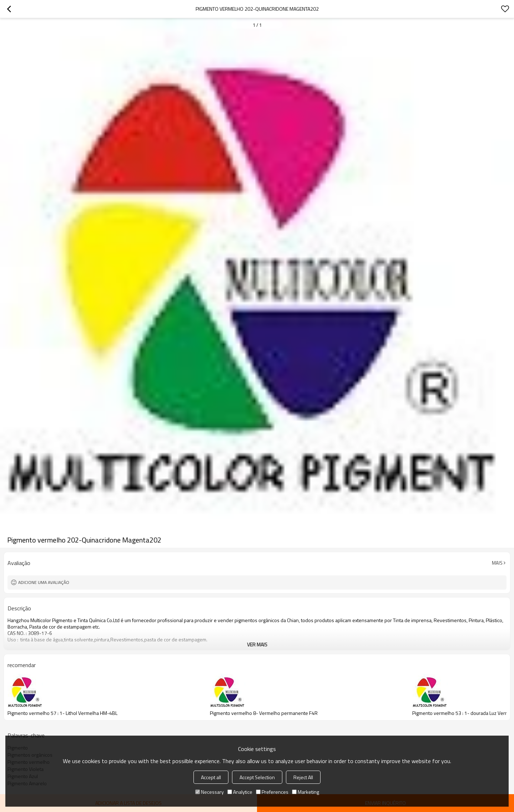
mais (497, 563)
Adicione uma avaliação (44, 582)
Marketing (306, 792)
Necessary (210, 792)
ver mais (257, 644)
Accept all (211, 777)
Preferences (272, 792)
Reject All (303, 777)
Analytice (240, 792)
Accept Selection (257, 777)
